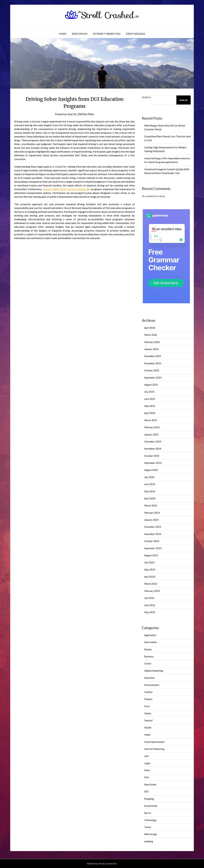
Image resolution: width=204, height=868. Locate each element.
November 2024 (153, 449)
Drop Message (136, 34)
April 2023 (150, 577)
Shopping (149, 799)
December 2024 (153, 442)
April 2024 (150, 498)
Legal (147, 763)
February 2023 (152, 591)
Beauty (148, 649)
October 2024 (152, 456)
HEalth (148, 728)
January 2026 (151, 349)
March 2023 (151, 584)
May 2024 (150, 491)
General (148, 720)
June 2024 (150, 484)
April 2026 (150, 328)
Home (63, 34)
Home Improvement (154, 742)
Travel (148, 827)
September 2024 (153, 463)
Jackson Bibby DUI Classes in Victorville (67, 189)
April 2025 (150, 413)
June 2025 (150, 399)
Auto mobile (150, 642)
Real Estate (150, 784)
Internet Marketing (107, 34)
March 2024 (151, 505)
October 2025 (152, 370)
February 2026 (152, 342)
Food (147, 706)
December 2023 (153, 527)
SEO (146, 792)
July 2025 (149, 392)
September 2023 (153, 548)
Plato (91, 114)
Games (148, 713)
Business (149, 656)
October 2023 (152, 541)
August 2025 (151, 385)
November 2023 (153, 534)
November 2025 (153, 363)
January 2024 (151, 520)
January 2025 (151, 434)
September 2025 (153, 378)
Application (150, 635)
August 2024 (151, 470)
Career (148, 663)
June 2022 (150, 605)
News (147, 770)
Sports (148, 813)
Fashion (148, 692)
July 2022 (149, 598)
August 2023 (151, 555)
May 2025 (150, 406)
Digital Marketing (154, 671)
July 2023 (149, 562)
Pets (147, 777)
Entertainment (152, 685)
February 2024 (152, 513)
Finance (148, 699)
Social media (151, 806)
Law (146, 756)
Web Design (80, 34)
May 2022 (150, 612)
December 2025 (153, 356)
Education (149, 678)
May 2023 (150, 570)
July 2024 (149, 477)
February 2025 (152, 427)
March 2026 (151, 335)
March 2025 (151, 420)
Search (146, 97)
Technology (150, 820)
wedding (149, 841)
